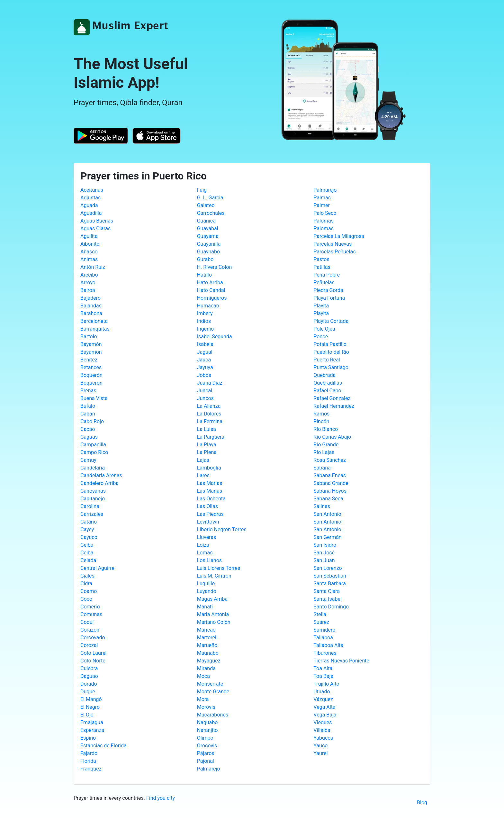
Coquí (87, 622)
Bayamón (91, 344)
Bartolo (89, 337)
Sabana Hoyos (330, 491)
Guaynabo (209, 252)
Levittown (208, 522)
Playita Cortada (331, 321)
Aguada (89, 205)
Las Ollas (207, 506)
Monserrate (210, 684)
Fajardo (89, 753)
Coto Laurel (94, 653)
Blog (422, 803)
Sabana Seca (328, 499)
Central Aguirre (97, 568)
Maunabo (208, 653)
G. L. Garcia (210, 198)
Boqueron (91, 383)
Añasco (89, 252)
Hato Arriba (210, 283)
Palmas (322, 198)
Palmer (322, 205)
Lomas (205, 553)
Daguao (89, 676)
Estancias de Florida (104, 746)
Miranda (206, 668)
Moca (203, 676)
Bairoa (88, 290)
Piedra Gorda (328, 290)
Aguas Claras (95, 228)
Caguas (89, 437)
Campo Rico (94, 452)
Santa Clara (327, 591)
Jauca (204, 360)
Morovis (206, 707)
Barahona (91, 313)
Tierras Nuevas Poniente (341, 661)
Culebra (89, 668)
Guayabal (208, 228)
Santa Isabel (328, 599)
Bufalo (88, 406)
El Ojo (87, 715)
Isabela (205, 344)
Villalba (322, 730)
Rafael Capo (327, 391)
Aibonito (90, 244)
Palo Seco (325, 213)
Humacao (208, 306)
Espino (88, 738)
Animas (89, 259)
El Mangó (91, 699)
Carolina (90, 506)
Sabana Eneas (330, 475)
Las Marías (210, 491)
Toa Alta (323, 668)
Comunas (91, 614)
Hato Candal (211, 290)
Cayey (87, 529)
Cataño (89, 522)
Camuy (88, 460)
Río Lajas (324, 452)
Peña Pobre (327, 275)
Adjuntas (90, 198)
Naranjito (207, 730)
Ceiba (87, 545)
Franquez (91, 769)
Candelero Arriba (99, 483)
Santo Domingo (331, 607)
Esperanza (92, 730)
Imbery (205, 313)
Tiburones (325, 653)
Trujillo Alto (326, 684)
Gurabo (205, 259)
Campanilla (93, 445)
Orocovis (207, 746)
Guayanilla (209, 244)
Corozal (89, 645)
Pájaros (206, 753)
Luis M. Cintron (214, 576)
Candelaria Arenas (101, 475)
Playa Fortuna (329, 298)
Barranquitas (95, 329)
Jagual (205, 352)
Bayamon (91, 352)
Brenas (88, 391)
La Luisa (207, 429)
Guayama (208, 236)
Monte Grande (213, 692)
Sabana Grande (331, 483)
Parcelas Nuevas (333, 244)
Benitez (89, 360)
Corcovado (93, 638)
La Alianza (209, 406)
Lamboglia (209, 468)
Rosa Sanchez (330, 460)
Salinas (322, 506)
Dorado (89, 684)
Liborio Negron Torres (222, 529)
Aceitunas (92, 190)
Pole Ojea (324, 329)
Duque (88, 692)
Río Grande (326, 445)
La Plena (207, 452)
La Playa (207, 445)
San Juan (324, 560)
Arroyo (88, 283)
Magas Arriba (212, 599)
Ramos (321, 414)
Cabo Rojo (92, 421)
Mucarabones (213, 715)
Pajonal (206, 761)
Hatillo (204, 275)
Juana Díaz (210, 383)
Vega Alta (324, 707)
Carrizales (92, 514)
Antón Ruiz (93, 267)
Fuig (202, 190)
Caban (88, 414)
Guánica (206, 221)
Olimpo (205, 738)
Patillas (322, 267)
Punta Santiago (331, 367)
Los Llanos (209, 560)
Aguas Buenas (97, 221)
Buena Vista (94, 398)
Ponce (321, 337)
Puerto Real (327, 360)
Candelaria (93, 468)
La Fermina (210, 421)
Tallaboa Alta (328, 645)
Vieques (323, 722)
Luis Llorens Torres (219, 568)
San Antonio (327, 514)
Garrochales (211, 213)
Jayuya (205, 367)
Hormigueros (212, 298)
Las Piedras (210, 514)
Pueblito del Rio (331, 352)
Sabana (322, 468)
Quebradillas (328, 383)
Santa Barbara (330, 584)
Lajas (203, 460)
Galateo (206, 205)
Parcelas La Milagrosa (339, 236)
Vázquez (323, 699)
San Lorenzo (328, 568)
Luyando (207, 591)
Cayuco (89, 537)
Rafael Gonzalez (332, 398)
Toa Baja (323, 676)
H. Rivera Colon (215, 267)
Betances (91, 367)
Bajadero (90, 298)
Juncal (205, 391)
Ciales (87, 576)
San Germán (327, 537)
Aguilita (89, 236)
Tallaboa (323, 638)
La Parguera (211, 437)
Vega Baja (325, 715)
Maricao (206, 630)
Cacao (88, 429)
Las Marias (210, 483)
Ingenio (206, 329)
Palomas (324, 221)
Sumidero (324, 630)
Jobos (204, 375)
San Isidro (325, 545)
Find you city (161, 798)
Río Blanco (326, 429)
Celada (88, 560)
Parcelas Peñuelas (334, 252)
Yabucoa (323, 738)
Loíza (203, 545)
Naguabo (207, 722)
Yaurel (320, 753)
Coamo (89, 591)
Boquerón (91, 375)
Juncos (205, 398)
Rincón (321, 421)
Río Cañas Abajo (332, 437)
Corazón (90, 630)
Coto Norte (93, 661)
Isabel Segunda (215, 337)
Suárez (321, 622)
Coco (86, 599)
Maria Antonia (213, 614)
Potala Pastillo (330, 344)
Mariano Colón (214, 622)
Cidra (86, 584)
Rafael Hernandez (334, 406)
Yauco (320, 746)
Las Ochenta (211, 499)
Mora (203, 699)
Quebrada (324, 375)
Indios (204, 321)
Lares (203, 475)
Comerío (90, 607)
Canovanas (93, 491)
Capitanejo (93, 499)
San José (324, 553)
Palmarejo (209, 769)
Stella (320, 614)
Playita (321, 306)
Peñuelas (324, 283)
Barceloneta (94, 321)
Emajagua (92, 722)
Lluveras (207, 537)
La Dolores (209, 414)
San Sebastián (330, 576)
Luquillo (206, 584)
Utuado (322, 692)
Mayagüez (209, 661)
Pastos (321, 259)
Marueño (207, 645)
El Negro (90, 707)
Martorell (207, 638)
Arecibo (89, 275)
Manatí (205, 607)
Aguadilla (91, 213)
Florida (88, 761)
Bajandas (91, 306)
